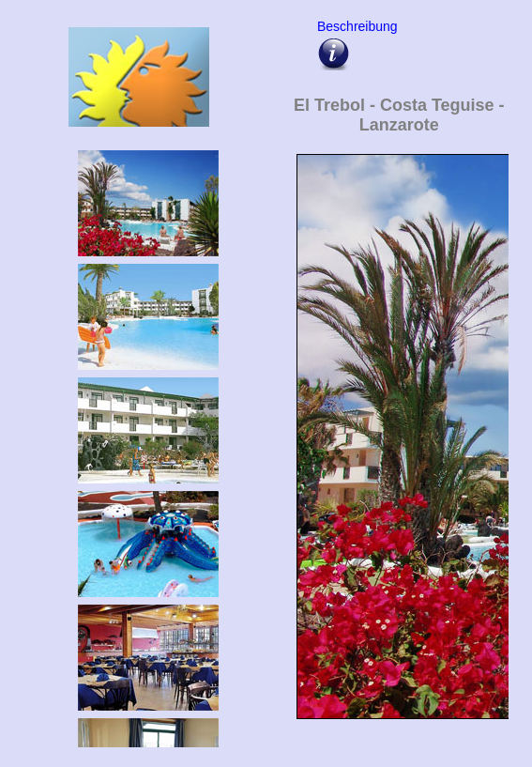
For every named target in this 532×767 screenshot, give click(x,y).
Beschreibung (355, 26)
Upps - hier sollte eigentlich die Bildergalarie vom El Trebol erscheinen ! (399, 447)
